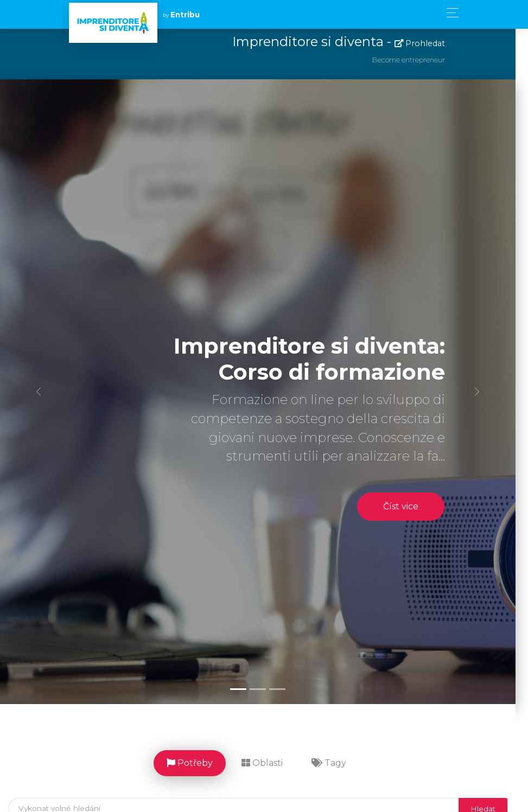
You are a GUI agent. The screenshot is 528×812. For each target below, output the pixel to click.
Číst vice (407, 506)
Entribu (185, 15)
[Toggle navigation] (450, 13)
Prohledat (426, 43)
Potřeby (196, 763)
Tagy (335, 763)
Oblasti (269, 763)
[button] (40, 392)
